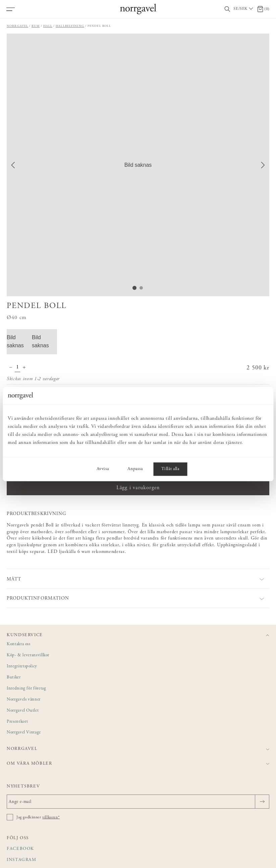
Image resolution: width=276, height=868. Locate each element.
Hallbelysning (70, 26)
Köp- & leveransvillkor (28, 655)
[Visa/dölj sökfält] (227, 9)
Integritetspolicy (22, 667)
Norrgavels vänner (24, 700)
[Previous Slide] (13, 165)
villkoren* (51, 817)
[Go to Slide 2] (141, 288)
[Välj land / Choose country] (244, 9)
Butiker (14, 678)
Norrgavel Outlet (23, 711)
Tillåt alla (170, 469)
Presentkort (17, 722)
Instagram (22, 860)
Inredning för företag (26, 689)
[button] (138, 165)
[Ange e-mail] (138, 802)
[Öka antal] (24, 368)
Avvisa (103, 469)
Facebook (20, 849)
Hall (48, 26)
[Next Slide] (263, 165)
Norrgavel (17, 26)
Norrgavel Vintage (24, 733)
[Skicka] (262, 802)
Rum (36, 26)
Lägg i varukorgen (138, 488)
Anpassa (135, 469)
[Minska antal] (11, 368)
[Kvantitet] (17, 368)
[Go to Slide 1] (134, 288)
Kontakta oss (19, 644)
